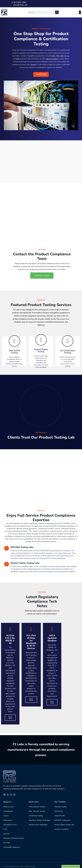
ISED (62, 56)
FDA (58, 56)
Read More (10, 718)
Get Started (41, 74)
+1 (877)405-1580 (19, 2)
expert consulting (52, 59)
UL (68, 56)
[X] (4, 795)
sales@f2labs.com (20, 5)
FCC (54, 56)
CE (65, 56)
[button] (80, 12)
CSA (18, 59)
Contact (33, 64)
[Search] (57, 12)
